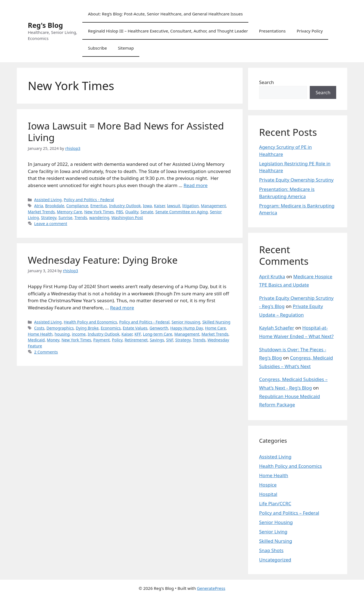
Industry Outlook (125, 206)
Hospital (268, 494)
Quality (132, 212)
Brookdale (55, 206)
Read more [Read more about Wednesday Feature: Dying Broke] (122, 308)
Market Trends (41, 212)
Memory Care (69, 212)
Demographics (60, 328)
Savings (157, 340)
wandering (99, 218)
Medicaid (36, 340)
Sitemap (126, 48)
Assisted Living (48, 200)
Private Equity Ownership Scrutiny (296, 180)
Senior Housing (186, 322)
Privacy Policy (310, 31)
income (79, 334)
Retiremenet (136, 340)
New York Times (99, 212)
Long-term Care (157, 334)
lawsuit (173, 206)
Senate (147, 212)
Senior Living (273, 532)
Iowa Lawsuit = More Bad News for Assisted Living (126, 132)
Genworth (159, 328)
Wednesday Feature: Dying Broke (103, 260)
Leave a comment (51, 224)
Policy (117, 340)
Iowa (147, 206)
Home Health (40, 334)
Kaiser (159, 206)
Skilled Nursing (216, 322)
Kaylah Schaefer (277, 328)
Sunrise (65, 218)
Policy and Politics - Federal (89, 200)
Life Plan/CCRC (275, 503)
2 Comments (46, 352)
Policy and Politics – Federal (289, 513)
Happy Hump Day (187, 328)
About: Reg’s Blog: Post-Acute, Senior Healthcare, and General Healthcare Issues (165, 14)
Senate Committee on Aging (181, 212)
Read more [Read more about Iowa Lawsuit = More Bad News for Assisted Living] (196, 185)
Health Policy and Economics (91, 322)
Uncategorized (275, 560)
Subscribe (97, 48)
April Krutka (272, 276)
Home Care (215, 328)
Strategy (49, 218)
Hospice (268, 485)
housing (62, 334)
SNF (170, 340)
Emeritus (99, 206)
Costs (39, 328)
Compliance (77, 206)
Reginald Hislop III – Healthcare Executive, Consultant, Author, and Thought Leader (168, 31)
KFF (138, 334)
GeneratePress (211, 588)
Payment (102, 340)
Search (267, 82)
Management (214, 206)
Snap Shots (271, 550)
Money (53, 340)
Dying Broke (87, 328)
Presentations (272, 31)
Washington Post (127, 218)
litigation (191, 206)
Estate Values (135, 328)
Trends (81, 218)
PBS (119, 212)
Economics (111, 328)
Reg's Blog (45, 25)
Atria (39, 206)
